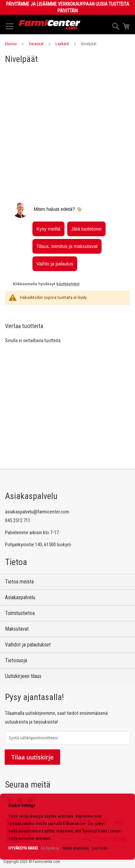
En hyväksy (50, 848)
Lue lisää (100, 848)
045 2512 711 (18, 520)
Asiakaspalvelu (20, 597)
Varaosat (36, 44)
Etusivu (11, 44)
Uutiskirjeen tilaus (23, 676)
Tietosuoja (16, 660)
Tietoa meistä (19, 582)
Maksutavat (17, 629)
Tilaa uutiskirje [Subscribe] (32, 757)
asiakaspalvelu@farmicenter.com (37, 512)
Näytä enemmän (76, 848)
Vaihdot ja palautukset (28, 645)
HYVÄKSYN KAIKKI (23, 848)
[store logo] (50, 25)
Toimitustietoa (20, 613)
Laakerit (62, 44)
